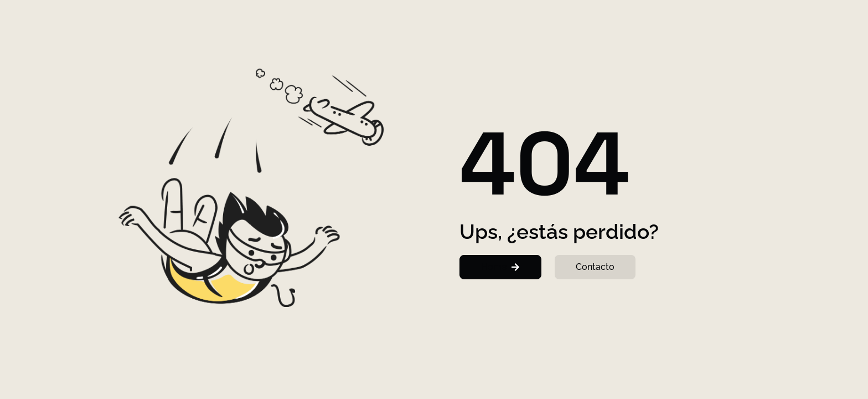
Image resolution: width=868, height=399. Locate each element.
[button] (500, 267)
